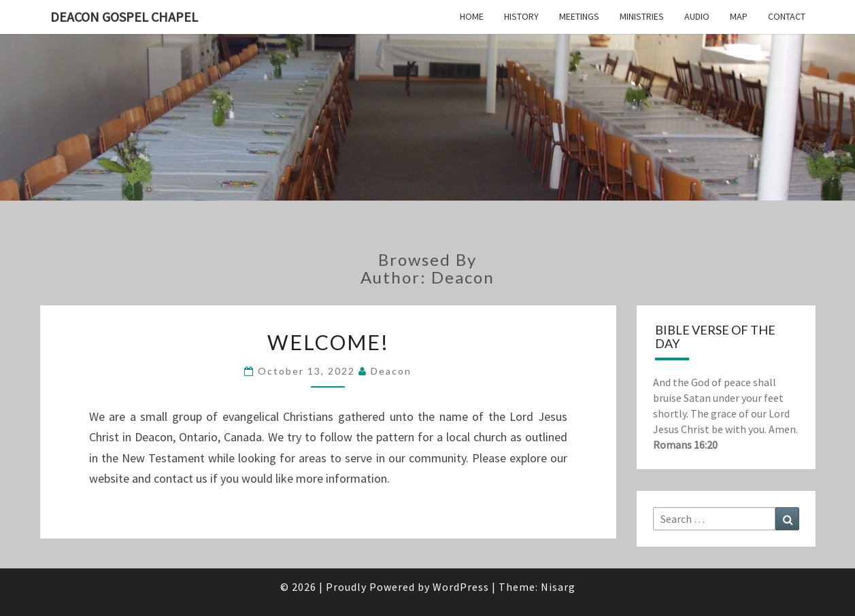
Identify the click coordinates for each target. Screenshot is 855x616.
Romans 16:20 (685, 445)
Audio (697, 16)
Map (739, 16)
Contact (787, 16)
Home (472, 16)
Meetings (579, 16)
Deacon (391, 371)
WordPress (461, 587)
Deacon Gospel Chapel (124, 17)
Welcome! (328, 342)
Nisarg (558, 587)
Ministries (642, 16)
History (521, 16)
